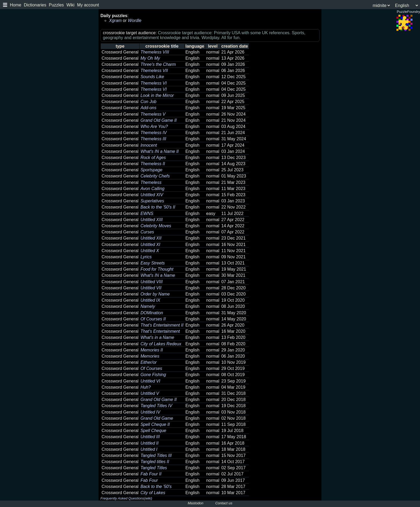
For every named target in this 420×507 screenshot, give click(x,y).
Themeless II (153, 164)
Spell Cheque (153, 431)
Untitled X (150, 251)
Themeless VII (154, 71)
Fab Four (149, 480)
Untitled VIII (151, 282)
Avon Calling (152, 189)
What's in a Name (157, 337)
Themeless (151, 182)
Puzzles (56, 5)
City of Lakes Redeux (161, 344)
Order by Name (155, 294)
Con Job (148, 102)
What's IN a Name (158, 275)
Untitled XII (151, 238)
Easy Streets (153, 263)
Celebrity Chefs (155, 176)
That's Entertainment (160, 331)
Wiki (70, 5)
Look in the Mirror (157, 95)
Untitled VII (151, 288)
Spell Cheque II (155, 424)
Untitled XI (150, 245)
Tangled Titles (154, 468)
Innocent (149, 145)
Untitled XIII (151, 220)
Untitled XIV (152, 195)
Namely (148, 306)
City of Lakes (153, 493)
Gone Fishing (153, 375)
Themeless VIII (155, 52)
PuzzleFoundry (23, 33)
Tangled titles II (155, 462)
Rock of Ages (153, 158)
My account (88, 5)
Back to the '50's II (158, 207)
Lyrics (146, 257)
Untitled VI (150, 381)
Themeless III (153, 139)
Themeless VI (153, 83)
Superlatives (152, 201)
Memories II (152, 350)
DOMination (152, 313)
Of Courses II (153, 319)
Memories (150, 356)
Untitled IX (150, 300)
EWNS (147, 213)
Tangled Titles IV (156, 406)
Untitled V (150, 393)
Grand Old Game (157, 418)
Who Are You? (154, 126)
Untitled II (149, 443)
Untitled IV (150, 412)
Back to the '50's (156, 487)
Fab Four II (151, 474)
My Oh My (150, 58)
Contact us (224, 503)
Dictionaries (35, 5)
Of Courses (151, 368)
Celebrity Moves (156, 226)
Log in (9, 26)
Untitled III (150, 437)
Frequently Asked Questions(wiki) (126, 498)
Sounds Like (152, 77)
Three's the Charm (158, 64)
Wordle (135, 20)
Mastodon (196, 503)
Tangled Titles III (156, 455)
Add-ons (148, 108)
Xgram (115, 20)
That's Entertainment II (162, 325)
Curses (147, 232)
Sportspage (151, 170)
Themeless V (153, 114)
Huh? (145, 387)
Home (16, 5)
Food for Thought (157, 269)
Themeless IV (153, 133)
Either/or (148, 362)
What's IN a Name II (160, 151)
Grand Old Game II (158, 120)
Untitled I (149, 449)
